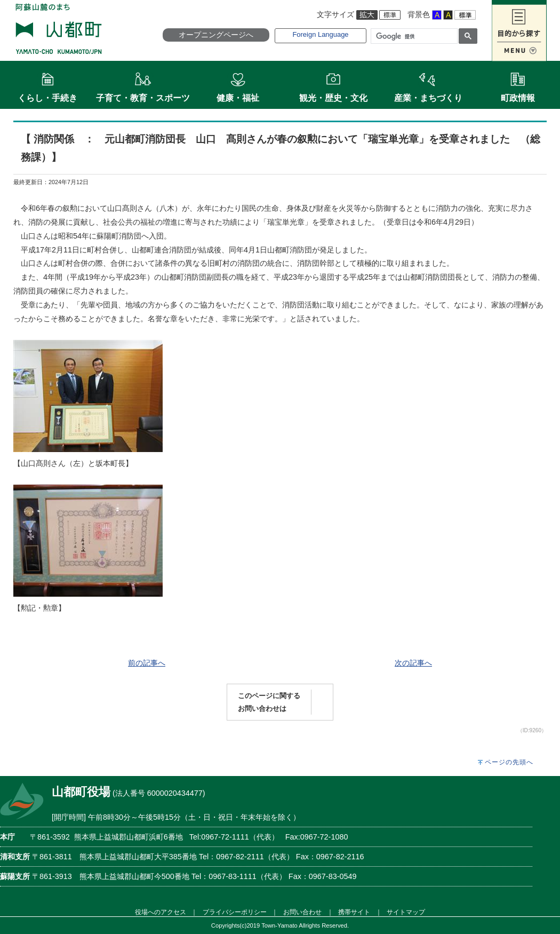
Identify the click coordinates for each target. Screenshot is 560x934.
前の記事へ (147, 663)
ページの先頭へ (509, 762)
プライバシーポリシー (235, 912)
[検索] (413, 36)
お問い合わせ (302, 912)
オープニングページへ (216, 35)
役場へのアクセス (161, 912)
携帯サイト (354, 912)
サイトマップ (406, 912)
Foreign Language (320, 34)
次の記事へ (413, 663)
